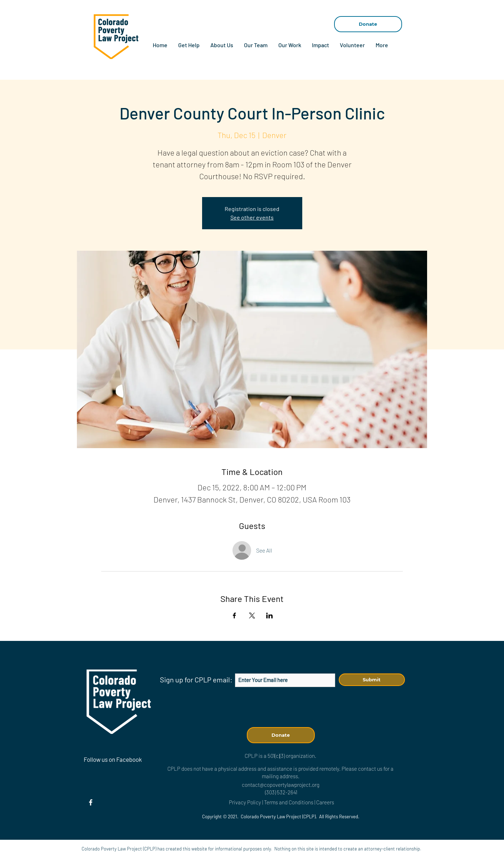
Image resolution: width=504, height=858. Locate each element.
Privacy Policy (245, 802)
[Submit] (372, 680)
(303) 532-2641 (281, 792)
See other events (252, 217)
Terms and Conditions (289, 802)
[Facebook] (91, 802)
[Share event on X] (252, 616)
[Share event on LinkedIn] (270, 616)
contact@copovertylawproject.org (281, 785)
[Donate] (368, 24)
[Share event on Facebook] (234, 616)
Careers (325, 802)
